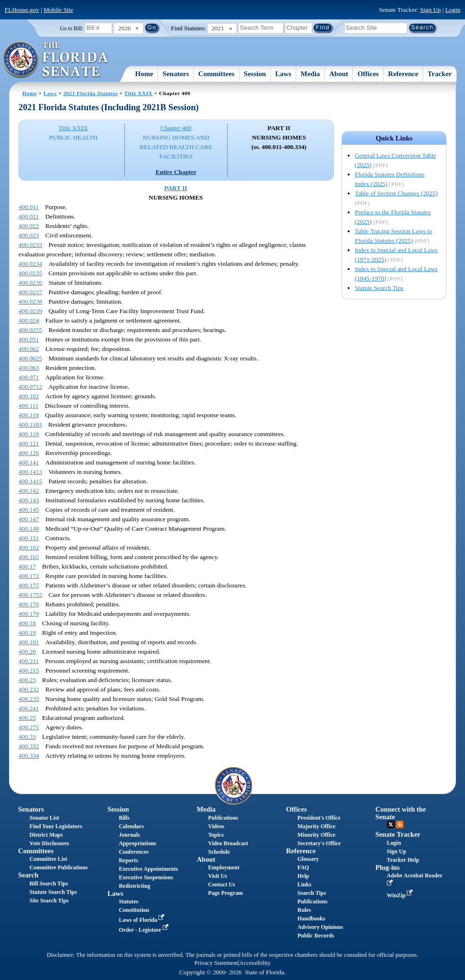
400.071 (29, 377)
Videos (216, 826)
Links (304, 884)
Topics (216, 835)
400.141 (29, 462)
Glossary (308, 859)
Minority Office (316, 835)
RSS (400, 824)
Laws (283, 74)
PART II (175, 188)
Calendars (131, 826)
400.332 (29, 746)
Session (255, 74)
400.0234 (30, 264)
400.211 (29, 661)
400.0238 (30, 302)
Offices (368, 74)
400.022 (29, 226)
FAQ (303, 867)
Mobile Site (58, 10)
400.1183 (30, 424)
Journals (129, 835)
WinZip (401, 895)
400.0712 (30, 387)
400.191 (29, 642)
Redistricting (135, 886)
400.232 (29, 689)
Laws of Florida (142, 920)
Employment (224, 867)
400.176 (29, 604)
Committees (216, 74)
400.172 (29, 576)
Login (453, 10)
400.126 (29, 453)
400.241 (29, 708)
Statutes (128, 901)
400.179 (29, 614)
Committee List (48, 859)
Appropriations (137, 843)
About (339, 74)
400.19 (27, 633)
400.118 (29, 415)
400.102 (29, 396)
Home (144, 74)
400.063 (29, 368)
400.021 (29, 216)
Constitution (134, 910)
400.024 (29, 320)
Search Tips (312, 893)
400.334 (29, 756)
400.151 (29, 538)
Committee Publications (58, 867)
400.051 (29, 339)
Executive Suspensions (146, 877)
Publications (223, 818)
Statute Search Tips (379, 288)
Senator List (44, 818)
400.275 (29, 727)
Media (311, 74)
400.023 (29, 235)
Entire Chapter (176, 172)
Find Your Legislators (56, 826)
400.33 (27, 737)
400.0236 (30, 283)
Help (303, 876)
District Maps (46, 835)
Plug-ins (388, 867)
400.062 (29, 349)
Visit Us (218, 876)
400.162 (29, 547)
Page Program (225, 893)
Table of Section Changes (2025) (396, 193)
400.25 (27, 718)
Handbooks (311, 919)
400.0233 (30, 245)
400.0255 (30, 330)
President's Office (319, 818)
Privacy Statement (216, 963)
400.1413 (30, 472)
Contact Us (222, 884)
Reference (403, 74)
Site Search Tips (49, 901)
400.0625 (30, 358)
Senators (176, 74)
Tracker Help (403, 860)
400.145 (29, 510)
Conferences (134, 852)
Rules (304, 910)
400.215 (29, 670)
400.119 (29, 434)
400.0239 (30, 311)
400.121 (29, 443)
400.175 (29, 585)
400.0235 (30, 273)
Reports (128, 860)
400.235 (29, 699)
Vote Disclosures (49, 843)
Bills (124, 818)
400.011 (29, 207)
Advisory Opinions (320, 927)
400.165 (29, 557)
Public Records (316, 936)
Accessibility (255, 963)
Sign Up (430, 10)
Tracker (440, 74)
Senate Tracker (398, 834)
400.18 (27, 623)
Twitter (391, 824)
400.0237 (30, 292)
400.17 (27, 566)
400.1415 (30, 481)
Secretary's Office (319, 843)
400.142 (29, 491)
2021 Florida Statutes (91, 93)
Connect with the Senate (401, 813)
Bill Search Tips (48, 884)
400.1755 (30, 595)
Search (28, 875)
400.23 (27, 680)
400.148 (29, 529)
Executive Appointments (148, 869)
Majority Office (316, 826)
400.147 (29, 519)
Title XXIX (139, 93)
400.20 (27, 652)
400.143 (29, 500)
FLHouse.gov (22, 10)
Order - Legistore (145, 930)
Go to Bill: (72, 28)
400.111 (28, 406)
